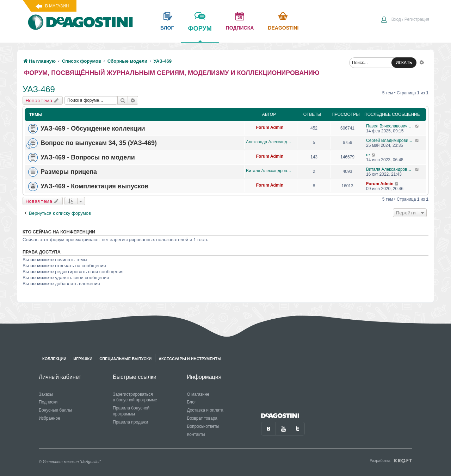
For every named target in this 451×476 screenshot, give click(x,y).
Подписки (48, 402)
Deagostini (283, 28)
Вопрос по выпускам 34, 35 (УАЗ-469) (99, 143)
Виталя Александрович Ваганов (270, 171)
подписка (240, 28)
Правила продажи (130, 422)
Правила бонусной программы (131, 411)
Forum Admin (270, 127)
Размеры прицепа (69, 172)
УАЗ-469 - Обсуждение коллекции (93, 129)
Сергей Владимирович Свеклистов (391, 140)
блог (167, 28)
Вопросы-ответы (203, 426)
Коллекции (54, 359)
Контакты (196, 434)
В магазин (57, 6)
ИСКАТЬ (404, 62)
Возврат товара (202, 418)
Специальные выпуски (125, 359)
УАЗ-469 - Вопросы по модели (88, 157)
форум (200, 33)
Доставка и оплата (205, 410)
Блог (191, 402)
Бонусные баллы (55, 410)
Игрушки (83, 359)
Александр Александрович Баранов (270, 142)
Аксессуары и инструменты (190, 359)
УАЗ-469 (39, 89)
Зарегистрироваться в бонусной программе (135, 397)
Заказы (46, 394)
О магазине (198, 394)
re (368, 155)
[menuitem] (405, 20)
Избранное (50, 418)
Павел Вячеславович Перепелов (391, 126)
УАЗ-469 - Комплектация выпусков (94, 186)
